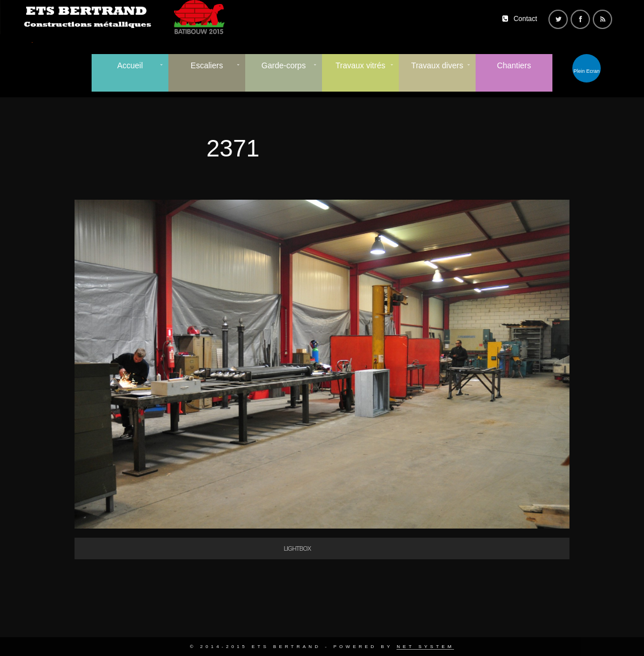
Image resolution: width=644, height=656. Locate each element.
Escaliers (207, 65)
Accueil (130, 65)
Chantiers (514, 65)
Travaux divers (437, 65)
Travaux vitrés (360, 65)
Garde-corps (284, 65)
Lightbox (298, 548)
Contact (525, 19)
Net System (425, 647)
